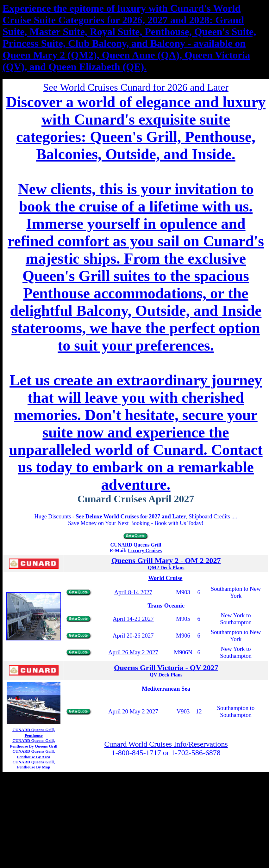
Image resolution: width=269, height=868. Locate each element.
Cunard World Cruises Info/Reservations (166, 744)
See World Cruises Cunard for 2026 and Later (136, 87)
